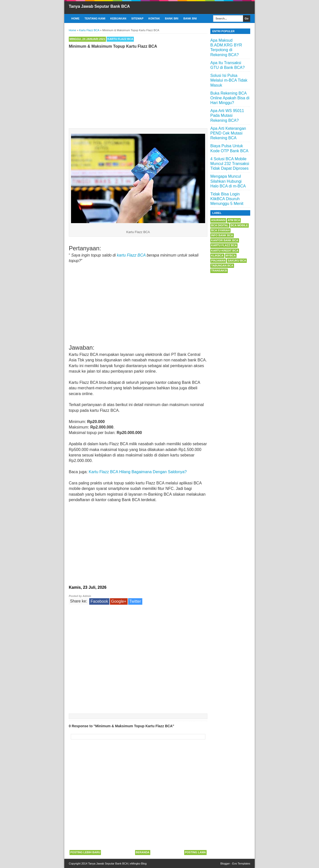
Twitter (135, 601)
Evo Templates (241, 864)
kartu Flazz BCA (131, 255)
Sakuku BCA (237, 261)
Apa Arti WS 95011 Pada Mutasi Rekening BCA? (227, 115)
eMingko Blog (138, 864)
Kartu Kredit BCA (225, 251)
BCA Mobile (239, 225)
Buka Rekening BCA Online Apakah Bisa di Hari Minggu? (230, 98)
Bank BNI (190, 18)
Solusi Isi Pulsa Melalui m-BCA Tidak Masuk (229, 80)
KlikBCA (217, 256)
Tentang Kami (95, 18)
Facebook (99, 601)
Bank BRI (172, 18)
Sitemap (137, 18)
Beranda (143, 852)
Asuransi (218, 220)
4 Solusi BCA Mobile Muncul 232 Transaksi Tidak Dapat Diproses (230, 164)
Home (75, 18)
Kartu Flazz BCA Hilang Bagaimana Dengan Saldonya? (138, 472)
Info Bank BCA (222, 235)
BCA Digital (220, 225)
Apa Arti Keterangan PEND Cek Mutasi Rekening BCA (228, 133)
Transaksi (219, 271)
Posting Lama (195, 852)
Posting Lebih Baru (85, 852)
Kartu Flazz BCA (120, 39)
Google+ (119, 601)
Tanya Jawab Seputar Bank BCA (99, 6)
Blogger (225, 864)
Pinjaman (218, 261)
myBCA (231, 256)
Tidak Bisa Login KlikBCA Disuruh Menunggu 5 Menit (227, 199)
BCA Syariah (220, 230)
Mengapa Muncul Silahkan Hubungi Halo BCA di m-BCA (228, 181)
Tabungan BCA (222, 266)
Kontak (154, 18)
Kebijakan (118, 18)
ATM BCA (234, 220)
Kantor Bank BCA (225, 240)
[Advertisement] (138, 87)
